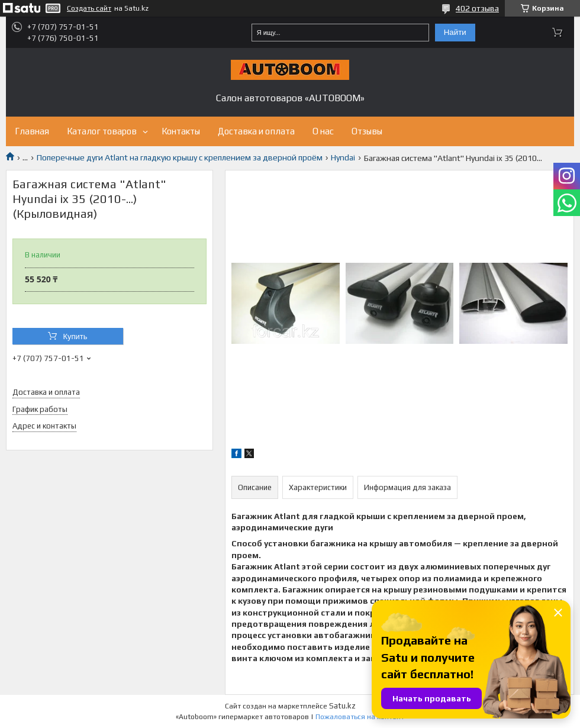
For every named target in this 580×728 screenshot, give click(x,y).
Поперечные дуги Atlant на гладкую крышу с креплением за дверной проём (180, 157)
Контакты (181, 131)
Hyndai (343, 157)
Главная (32, 131)
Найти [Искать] (455, 32)
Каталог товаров (102, 131)
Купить (75, 336)
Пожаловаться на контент (360, 717)
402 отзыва (477, 8)
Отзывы (367, 131)
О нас (323, 131)
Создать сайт (89, 8)
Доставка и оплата (256, 131)
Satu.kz (342, 706)
